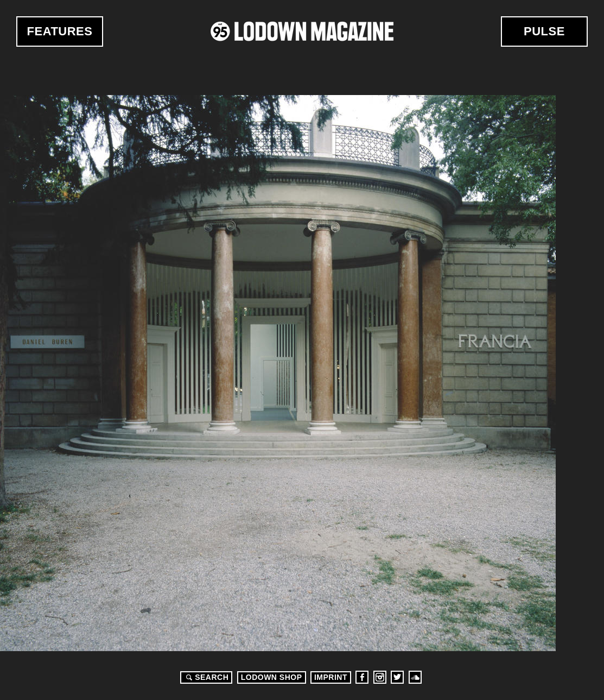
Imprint (331, 677)
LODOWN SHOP (272, 677)
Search (206, 677)
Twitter (397, 677)
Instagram (380, 677)
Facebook (362, 677)
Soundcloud (415, 677)
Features (60, 31)
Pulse (544, 31)
